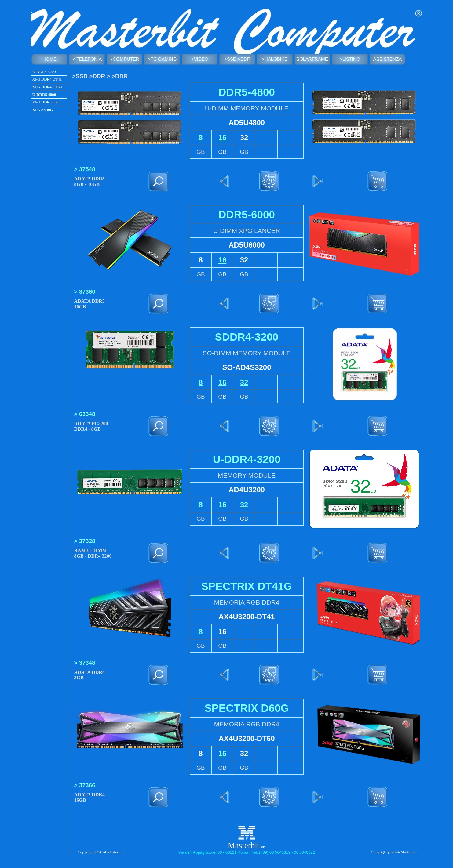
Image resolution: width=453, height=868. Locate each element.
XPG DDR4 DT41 (47, 79)
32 (244, 382)
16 (223, 137)
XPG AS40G (43, 110)
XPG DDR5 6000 (46, 102)
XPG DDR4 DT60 (47, 87)
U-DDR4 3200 (44, 72)
